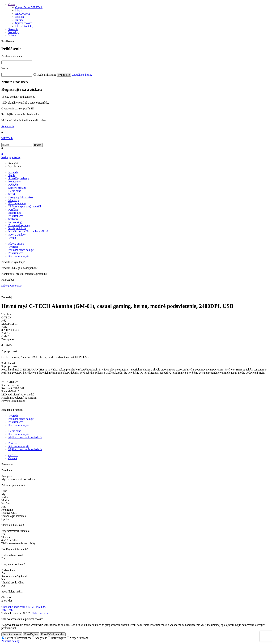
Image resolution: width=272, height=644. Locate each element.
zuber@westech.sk (12, 286)
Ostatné (13, 458)
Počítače (13, 185)
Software (13, 219)
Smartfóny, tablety (19, 178)
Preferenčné (25, 638)
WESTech (7, 138)
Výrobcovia (15, 166)
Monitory (14, 200)
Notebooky (14, 182)
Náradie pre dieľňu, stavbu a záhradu (29, 231)
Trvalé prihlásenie (46, 75)
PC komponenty (17, 203)
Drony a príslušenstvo (20, 197)
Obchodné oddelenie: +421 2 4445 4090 (24, 607)
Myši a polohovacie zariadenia (25, 437)
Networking (15, 222)
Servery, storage (17, 188)
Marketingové (58, 638)
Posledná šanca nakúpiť (22, 419)
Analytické (41, 638)
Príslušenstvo (16, 216)
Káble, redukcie (17, 228)
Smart (12, 194)
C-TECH (13, 455)
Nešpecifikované (79, 638)
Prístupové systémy (19, 225)
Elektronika (15, 213)
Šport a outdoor (17, 235)
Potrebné (10, 638)
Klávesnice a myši (18, 425)
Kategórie (14, 163)
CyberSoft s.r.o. (40, 613)
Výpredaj (14, 172)
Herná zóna (15, 191)
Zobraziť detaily (10, 641)
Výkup (12, 238)
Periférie (13, 210)
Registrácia (8, 126)
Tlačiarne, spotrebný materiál (25, 206)
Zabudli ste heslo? (82, 75)
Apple (12, 175)
